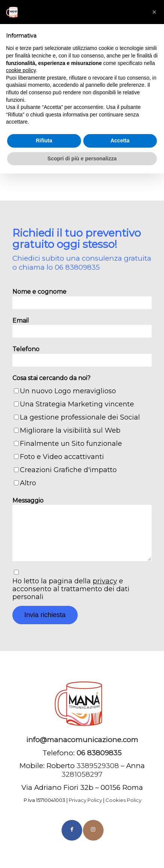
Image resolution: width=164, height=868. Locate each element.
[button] (154, 12)
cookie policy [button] (21, 70)
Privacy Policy (85, 800)
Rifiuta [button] (44, 140)
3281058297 (82, 774)
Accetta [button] (120, 140)
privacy (105, 581)
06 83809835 (77, 267)
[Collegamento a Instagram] (93, 830)
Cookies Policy (123, 800)
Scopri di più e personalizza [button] (82, 159)
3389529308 (98, 766)
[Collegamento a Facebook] (72, 830)
